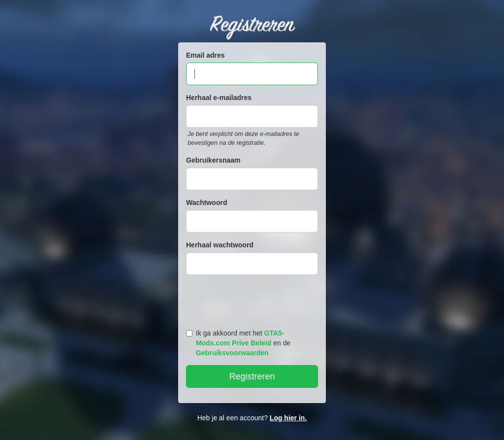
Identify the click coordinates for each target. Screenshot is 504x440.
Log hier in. (288, 418)
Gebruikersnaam (213, 160)
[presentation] (253, 300)
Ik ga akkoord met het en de (238, 343)
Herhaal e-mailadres (219, 98)
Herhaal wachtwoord (220, 245)
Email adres (205, 55)
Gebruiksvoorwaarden (232, 353)
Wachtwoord (206, 203)
